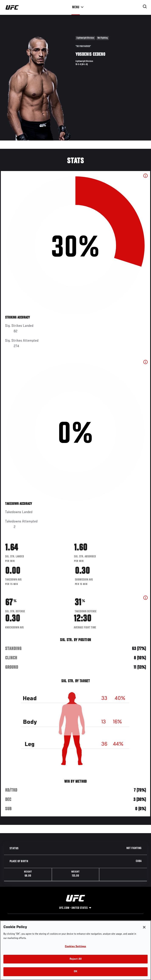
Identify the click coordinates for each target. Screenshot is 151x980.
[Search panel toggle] (145, 7)
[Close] (144, 927)
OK (75, 972)
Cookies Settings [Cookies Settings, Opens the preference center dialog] (75, 947)
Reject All (75, 959)
